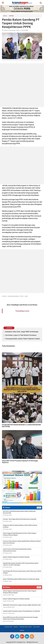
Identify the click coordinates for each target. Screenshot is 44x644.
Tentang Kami (8, 627)
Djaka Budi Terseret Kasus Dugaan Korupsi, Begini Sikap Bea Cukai (22, 605)
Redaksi (16, 627)
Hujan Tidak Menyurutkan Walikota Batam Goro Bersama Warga (21, 579)
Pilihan (7, 587)
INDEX (39, 508)
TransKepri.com (22, 311)
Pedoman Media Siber (26, 627)
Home (5, 16)
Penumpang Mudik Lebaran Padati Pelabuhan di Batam (23, 339)
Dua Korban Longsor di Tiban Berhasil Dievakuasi (21, 335)
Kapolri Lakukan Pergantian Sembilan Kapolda (16, 557)
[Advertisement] (22, 85)
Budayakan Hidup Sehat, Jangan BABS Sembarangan (22, 332)
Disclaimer (36, 627)
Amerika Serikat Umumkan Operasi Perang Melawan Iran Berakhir (21, 611)
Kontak (22, 630)
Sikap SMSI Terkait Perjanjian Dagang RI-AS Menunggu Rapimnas (20, 462)
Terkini (7, 507)
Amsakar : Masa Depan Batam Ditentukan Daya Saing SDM (20, 519)
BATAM (11, 16)
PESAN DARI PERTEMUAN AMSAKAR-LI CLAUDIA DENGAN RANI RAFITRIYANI (21, 426)
